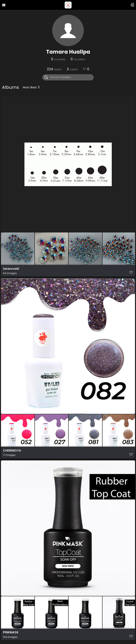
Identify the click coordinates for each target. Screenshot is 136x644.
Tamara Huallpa (68, 52)
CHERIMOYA (12, 451)
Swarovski (11, 269)
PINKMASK (11, 633)
